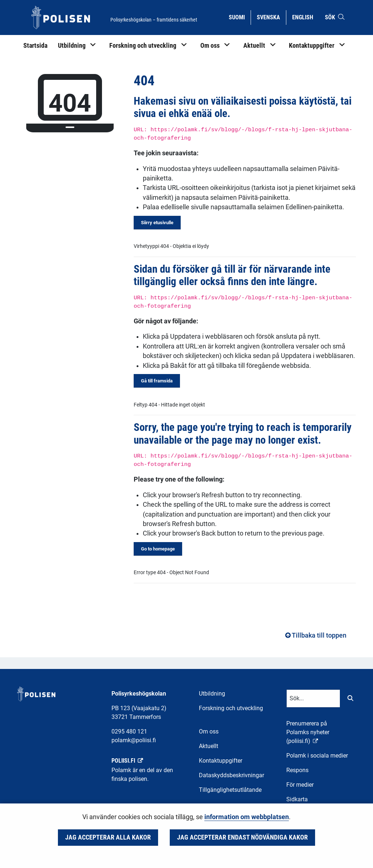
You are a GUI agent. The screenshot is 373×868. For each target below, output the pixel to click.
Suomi (239, 17)
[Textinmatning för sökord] (313, 698)
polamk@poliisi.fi (134, 740)
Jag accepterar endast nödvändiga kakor (242, 837)
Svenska (271, 17)
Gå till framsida (157, 381)
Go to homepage (158, 549)
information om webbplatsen (247, 817)
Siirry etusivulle (157, 223)
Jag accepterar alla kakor (108, 837)
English (305, 17)
